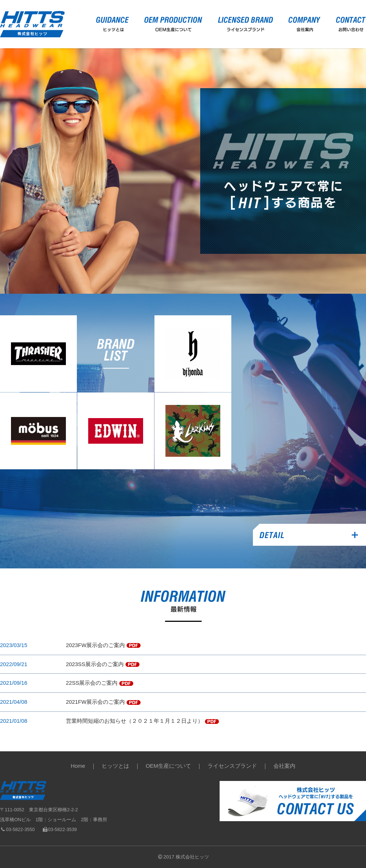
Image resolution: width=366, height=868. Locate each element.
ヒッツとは (115, 766)
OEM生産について (168, 766)
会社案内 (284, 766)
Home (78, 766)
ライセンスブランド (232, 766)
